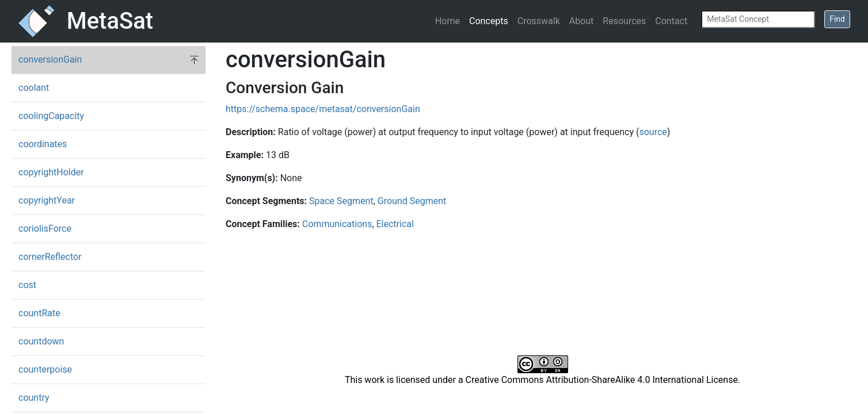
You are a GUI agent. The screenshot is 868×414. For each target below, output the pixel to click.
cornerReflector (50, 257)
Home (448, 21)
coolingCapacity (51, 116)
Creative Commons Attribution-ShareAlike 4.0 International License (602, 380)
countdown (41, 341)
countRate (39, 313)
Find (837, 19)
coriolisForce (45, 229)
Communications (337, 224)
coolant (34, 88)
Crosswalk (539, 21)
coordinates (43, 144)
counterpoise (45, 369)
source (653, 132)
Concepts (489, 21)
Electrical (395, 224)
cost (27, 285)
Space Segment (341, 201)
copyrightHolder (51, 172)
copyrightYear (47, 200)
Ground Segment (412, 201)
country (34, 398)
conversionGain (50, 60)
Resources (624, 21)
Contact (671, 21)
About (582, 21)
